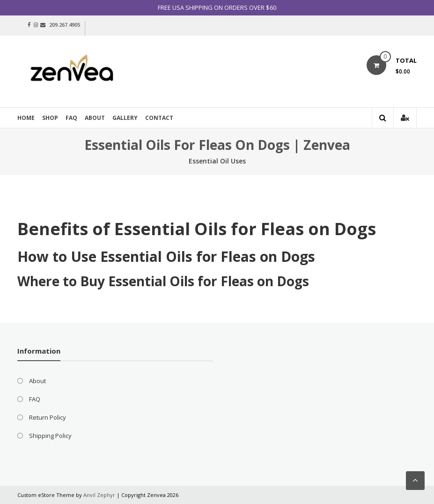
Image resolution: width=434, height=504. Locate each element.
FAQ (71, 118)
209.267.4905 (65, 25)
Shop (50, 118)
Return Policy (48, 417)
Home (26, 118)
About (95, 118)
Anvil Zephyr (99, 495)
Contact (159, 118)
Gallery (125, 118)
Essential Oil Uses (217, 161)
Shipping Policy (50, 436)
